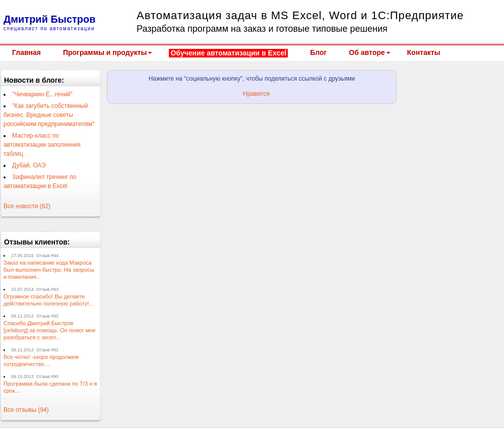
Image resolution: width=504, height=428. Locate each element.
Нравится (256, 94)
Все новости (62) (27, 206)
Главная (26, 52)
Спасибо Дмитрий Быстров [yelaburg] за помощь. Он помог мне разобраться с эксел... (50, 330)
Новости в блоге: (34, 80)
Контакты (424, 52)
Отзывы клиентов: (37, 242)
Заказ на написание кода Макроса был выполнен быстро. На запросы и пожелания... (49, 270)
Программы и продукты (105, 52)
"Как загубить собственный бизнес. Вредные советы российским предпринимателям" (49, 115)
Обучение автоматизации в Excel (228, 53)
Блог (318, 52)
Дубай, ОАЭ (29, 165)
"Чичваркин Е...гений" (42, 94)
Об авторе (367, 52)
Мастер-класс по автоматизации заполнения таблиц (42, 145)
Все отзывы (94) (26, 410)
